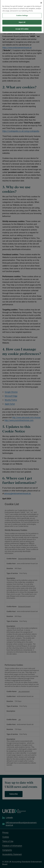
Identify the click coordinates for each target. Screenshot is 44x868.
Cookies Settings (22, 14)
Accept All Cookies (22, 28)
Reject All (22, 21)
